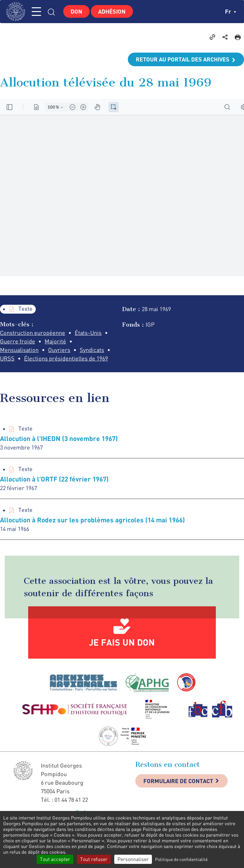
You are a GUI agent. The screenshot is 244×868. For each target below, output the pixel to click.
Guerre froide (18, 341)
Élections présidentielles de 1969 (66, 358)
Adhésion (112, 11)
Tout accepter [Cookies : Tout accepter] (55, 859)
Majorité (55, 341)
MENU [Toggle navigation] (36, 12)
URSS (7, 358)
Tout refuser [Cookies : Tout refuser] (94, 859)
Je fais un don (122, 642)
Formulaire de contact (178, 781)
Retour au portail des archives (183, 59)
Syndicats (92, 350)
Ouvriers (59, 350)
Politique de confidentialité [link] (181, 859)
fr (231, 11)
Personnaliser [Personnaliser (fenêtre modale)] (133, 859)
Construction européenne (33, 333)
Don (76, 11)
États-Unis (88, 333)
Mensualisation (19, 350)
